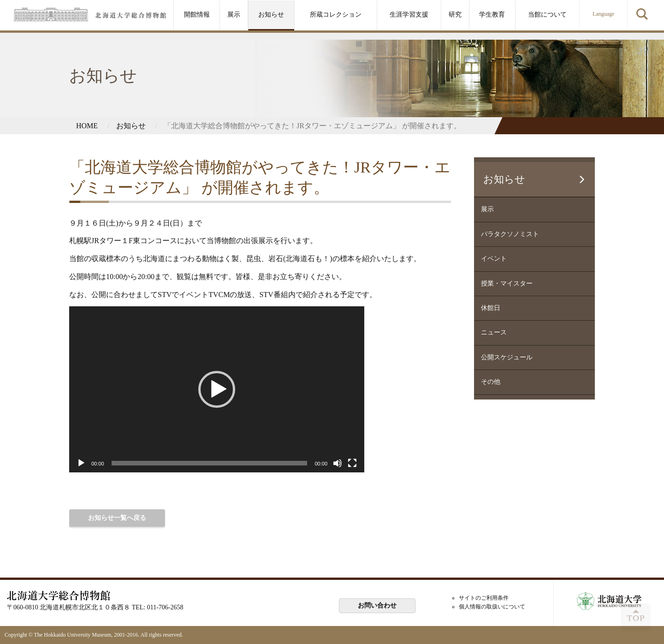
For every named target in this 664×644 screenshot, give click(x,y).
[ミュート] (338, 463)
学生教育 (492, 15)
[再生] (81, 463)
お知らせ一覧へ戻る (117, 518)
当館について (547, 15)
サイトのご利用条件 (484, 598)
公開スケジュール (507, 357)
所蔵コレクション (336, 15)
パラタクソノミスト (510, 234)
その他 (491, 382)
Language (603, 14)
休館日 (491, 308)
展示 (234, 15)
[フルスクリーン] (352, 463)
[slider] (210, 463)
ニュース (494, 332)
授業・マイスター (507, 283)
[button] (217, 389)
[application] (217, 389)
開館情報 (197, 15)
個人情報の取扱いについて (492, 607)
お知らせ (271, 15)
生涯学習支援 (409, 15)
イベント (494, 259)
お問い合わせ (377, 605)
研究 (455, 15)
